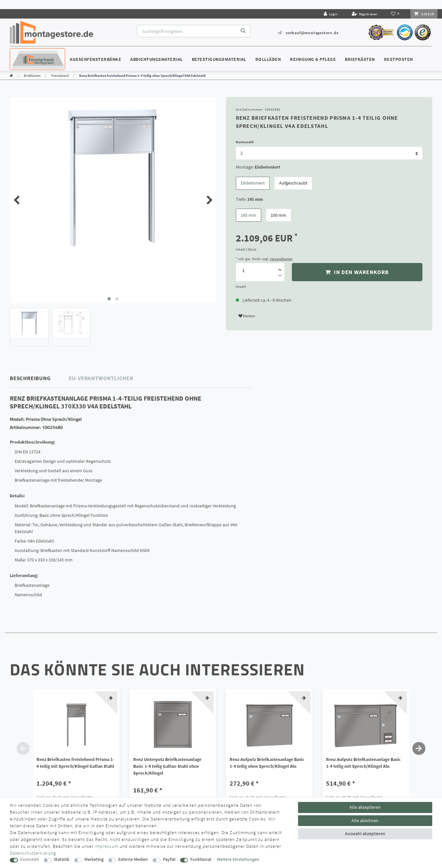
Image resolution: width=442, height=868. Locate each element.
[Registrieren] (364, 14)
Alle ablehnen (365, 820)
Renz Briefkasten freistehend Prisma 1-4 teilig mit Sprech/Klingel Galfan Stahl (75, 763)
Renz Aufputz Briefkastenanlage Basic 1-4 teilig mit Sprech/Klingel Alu (364, 763)
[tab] (39, 378)
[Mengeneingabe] (244, 270)
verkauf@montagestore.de (312, 33)
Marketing (94, 859)
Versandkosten (281, 259)
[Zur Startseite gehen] (11, 76)
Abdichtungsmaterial (157, 59)
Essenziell (30, 859)
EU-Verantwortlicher (101, 378)
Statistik (62, 859)
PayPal (169, 859)
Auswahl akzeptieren (365, 834)
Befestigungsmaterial (219, 59)
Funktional (201, 859)
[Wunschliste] (396, 14)
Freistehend (60, 76)
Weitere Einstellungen (238, 859)
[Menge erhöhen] (280, 268)
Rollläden (268, 59)
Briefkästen (360, 59)
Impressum (107, 846)
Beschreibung (30, 378)
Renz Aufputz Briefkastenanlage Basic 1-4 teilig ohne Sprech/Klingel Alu (267, 763)
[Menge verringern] (280, 277)
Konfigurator (29, 53)
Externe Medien (133, 859)
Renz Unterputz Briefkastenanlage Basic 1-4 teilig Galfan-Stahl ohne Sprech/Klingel (167, 766)
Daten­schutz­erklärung (33, 853)
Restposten (399, 59)
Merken (247, 316)
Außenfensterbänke (95, 59)
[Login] (331, 14)
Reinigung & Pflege (313, 59)
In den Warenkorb (357, 272)
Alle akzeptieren (365, 807)
